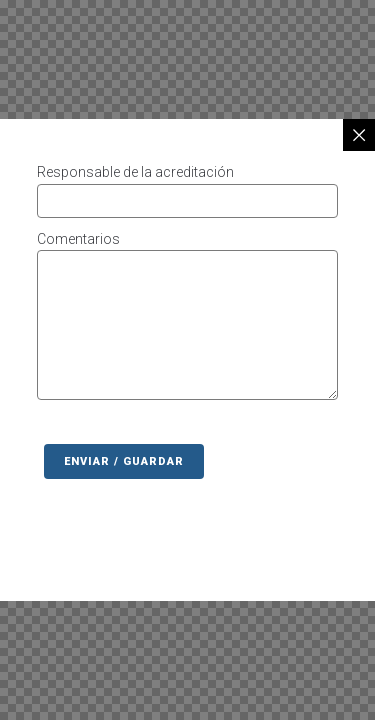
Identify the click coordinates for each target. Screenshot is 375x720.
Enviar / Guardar (124, 461)
